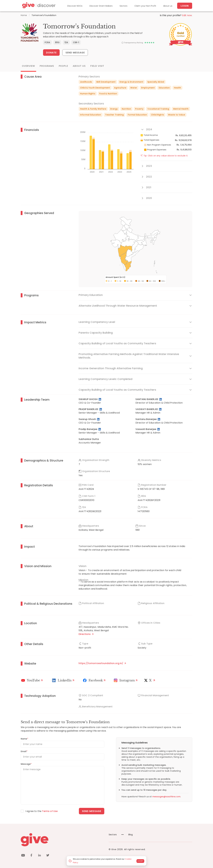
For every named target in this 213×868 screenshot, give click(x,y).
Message (26, 764)
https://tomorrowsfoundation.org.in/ (102, 663)
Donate (51, 53)
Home (24, 15)
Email (24, 751)
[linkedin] (40, 856)
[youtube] (23, 856)
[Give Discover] (38, 6)
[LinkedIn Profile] (100, 399)
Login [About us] (185, 6)
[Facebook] (95, 680)
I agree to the (42, 811)
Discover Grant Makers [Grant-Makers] (101, 6)
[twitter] (48, 856)
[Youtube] (32, 680)
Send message (92, 811)
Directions (86, 634)
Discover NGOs (75, 6)
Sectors (123, 6)
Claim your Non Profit (145, 6)
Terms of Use (50, 811)
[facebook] (31, 856)
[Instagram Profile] (126, 680)
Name (24, 739)
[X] (150, 680)
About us (168, 6)
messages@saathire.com (166, 797)
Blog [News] (127, 835)
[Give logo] (63, 840)
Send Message (75, 53)
